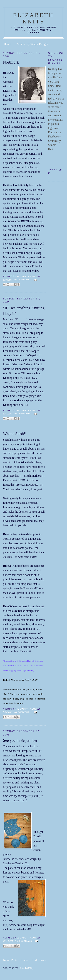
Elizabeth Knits (34, 18)
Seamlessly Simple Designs (33, 44)
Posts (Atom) (26, 968)
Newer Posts (10, 960)
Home (7, 44)
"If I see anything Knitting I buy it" (24, 311)
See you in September (20, 740)
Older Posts (39, 960)
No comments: (23, 280)
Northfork (11, 62)
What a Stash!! (15, 434)
